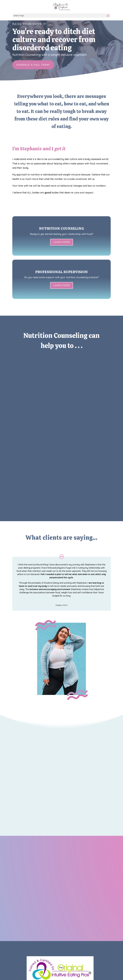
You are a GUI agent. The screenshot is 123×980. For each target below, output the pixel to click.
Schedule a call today (33, 65)
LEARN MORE (62, 242)
